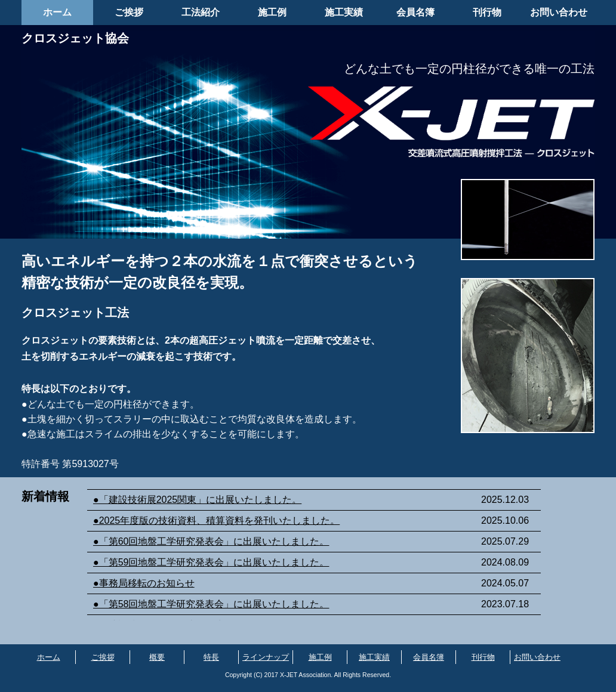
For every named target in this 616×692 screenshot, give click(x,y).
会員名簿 (415, 12)
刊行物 (487, 12)
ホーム (57, 12)
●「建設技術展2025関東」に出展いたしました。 (197, 500)
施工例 (272, 12)
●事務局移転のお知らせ (144, 583)
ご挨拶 (129, 12)
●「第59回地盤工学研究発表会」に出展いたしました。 (211, 562)
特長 (211, 657)
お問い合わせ (559, 12)
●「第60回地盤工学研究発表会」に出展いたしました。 (211, 541)
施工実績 (344, 12)
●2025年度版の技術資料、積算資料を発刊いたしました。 (216, 520)
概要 (157, 657)
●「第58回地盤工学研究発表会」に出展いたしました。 (211, 604)
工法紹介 (201, 12)
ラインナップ (266, 657)
